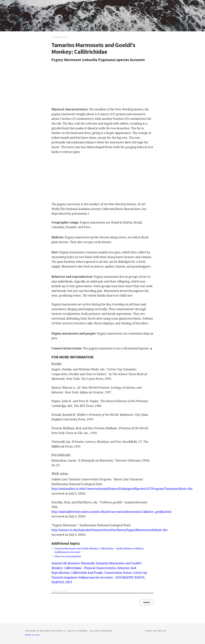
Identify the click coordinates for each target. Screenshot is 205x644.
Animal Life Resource (66, 563)
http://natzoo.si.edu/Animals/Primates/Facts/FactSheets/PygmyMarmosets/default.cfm (109, 530)
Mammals (88, 563)
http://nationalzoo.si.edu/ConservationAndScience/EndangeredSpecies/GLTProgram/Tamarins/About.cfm (122, 489)
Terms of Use (32, 635)
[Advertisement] (102, 84)
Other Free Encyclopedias (68, 556)
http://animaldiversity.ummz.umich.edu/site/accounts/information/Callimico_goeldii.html (111, 512)
